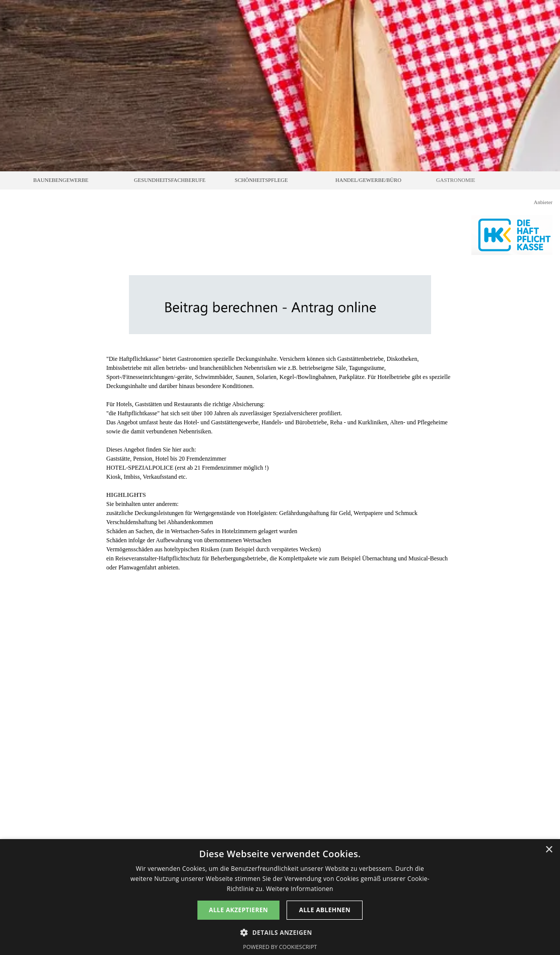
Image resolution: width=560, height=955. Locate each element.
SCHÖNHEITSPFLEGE (261, 180)
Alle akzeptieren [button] (239, 910)
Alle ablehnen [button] (325, 910)
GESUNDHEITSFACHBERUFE (170, 180)
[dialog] (280, 897)
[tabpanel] (280, 463)
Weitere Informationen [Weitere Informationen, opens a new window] (300, 889)
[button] (280, 932)
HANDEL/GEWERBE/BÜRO (368, 180)
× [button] (549, 850)
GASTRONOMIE (456, 180)
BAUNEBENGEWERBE (61, 180)
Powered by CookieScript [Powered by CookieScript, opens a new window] (280, 947)
